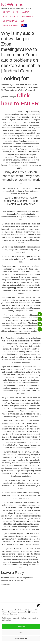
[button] (39, 606)
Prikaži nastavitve (21, 639)
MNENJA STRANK (10, 25)
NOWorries (12, 4)
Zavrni (21, 633)
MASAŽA (26, 12)
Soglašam (21, 626)
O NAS (16, 12)
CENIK (23, 21)
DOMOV (6, 12)
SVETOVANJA (27, 16)
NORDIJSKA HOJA (11, 16)
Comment (6, 585)
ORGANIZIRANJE (10, 21)
